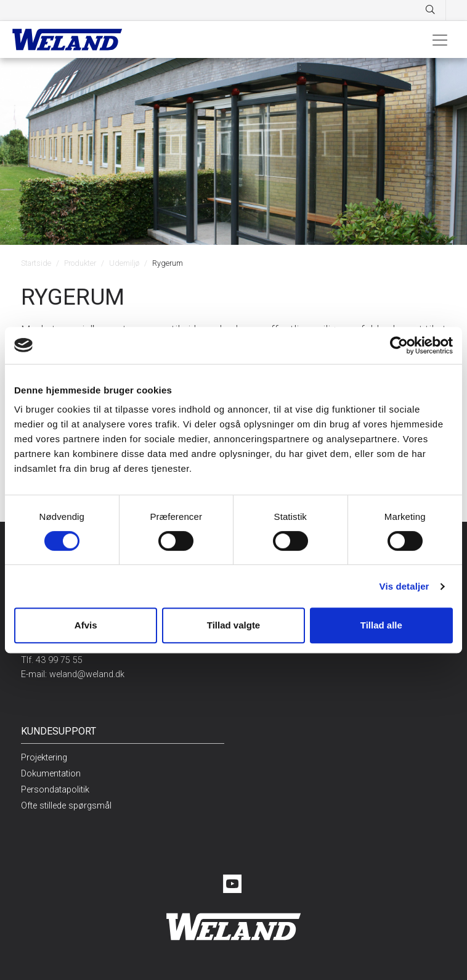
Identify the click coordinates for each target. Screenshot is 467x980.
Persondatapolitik (55, 790)
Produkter (80, 263)
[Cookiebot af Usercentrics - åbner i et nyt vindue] (399, 345)
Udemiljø (124, 263)
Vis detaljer (404, 586)
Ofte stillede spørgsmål (66, 806)
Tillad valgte (233, 625)
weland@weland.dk (87, 674)
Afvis (86, 625)
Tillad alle (381, 625)
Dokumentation (51, 774)
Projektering (44, 758)
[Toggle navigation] (440, 39)
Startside (36, 263)
